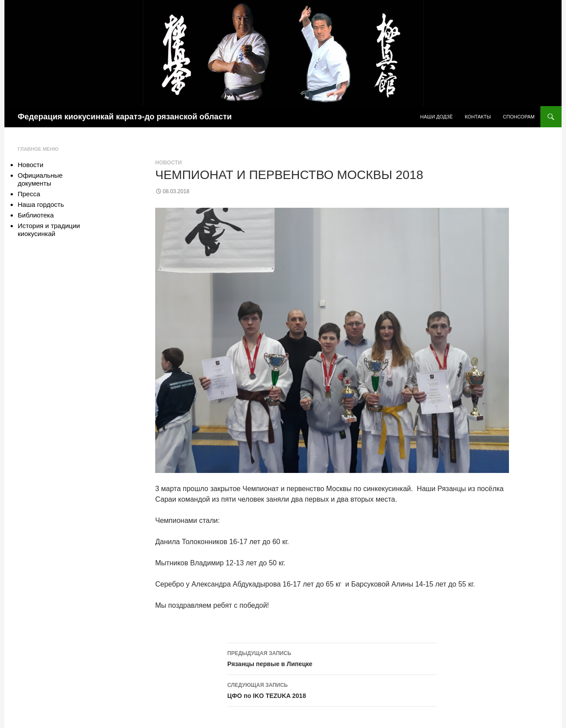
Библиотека (36, 215)
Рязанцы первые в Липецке (332, 658)
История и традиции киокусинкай (49, 230)
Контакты (478, 117)
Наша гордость (41, 204)
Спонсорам (519, 117)
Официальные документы (40, 179)
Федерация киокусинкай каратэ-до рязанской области (125, 117)
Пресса (29, 194)
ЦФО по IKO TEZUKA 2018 (332, 690)
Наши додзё (436, 117)
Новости (168, 163)
